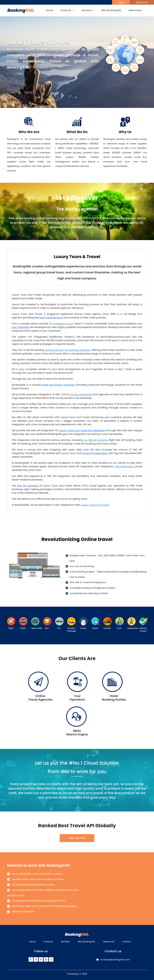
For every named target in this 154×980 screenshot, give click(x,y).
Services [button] (88, 10)
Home (50, 10)
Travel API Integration (95, 453)
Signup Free (142, 2)
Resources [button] (136, 10)
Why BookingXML (111, 10)
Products (48, 942)
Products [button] (67, 10)
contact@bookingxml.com (113, 960)
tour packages (20, 327)
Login (121, 2)
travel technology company (58, 385)
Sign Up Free (77, 838)
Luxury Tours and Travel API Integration (82, 430)
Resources (109, 942)
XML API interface (28, 486)
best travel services (51, 318)
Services (65, 942)
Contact (127, 942)
